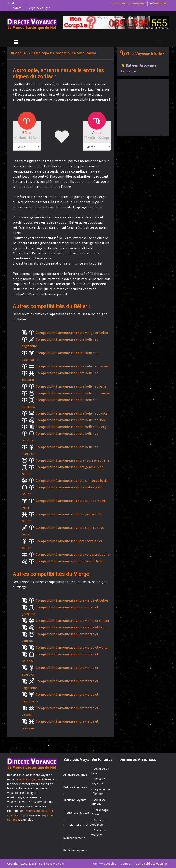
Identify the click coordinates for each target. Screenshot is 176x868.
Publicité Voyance (75, 850)
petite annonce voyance (129, 3)
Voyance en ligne (39, 8)
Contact (16, 8)
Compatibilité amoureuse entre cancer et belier (72, 480)
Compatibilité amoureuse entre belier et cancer (72, 413)
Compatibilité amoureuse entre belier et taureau (73, 393)
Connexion (160, 3)
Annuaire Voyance (75, 775)
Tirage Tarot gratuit (76, 812)
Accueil (21, 53)
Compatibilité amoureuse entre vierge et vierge (72, 647)
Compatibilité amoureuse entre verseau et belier (73, 554)
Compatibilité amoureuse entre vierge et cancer (73, 620)
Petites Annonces (75, 787)
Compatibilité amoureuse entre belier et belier (72, 386)
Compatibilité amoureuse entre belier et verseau (73, 366)
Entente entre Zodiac (78, 825)
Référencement (74, 838)
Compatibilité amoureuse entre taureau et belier (73, 460)
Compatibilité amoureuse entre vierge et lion (70, 627)
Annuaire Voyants (75, 800)
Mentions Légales (104, 864)
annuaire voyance (28, 779)
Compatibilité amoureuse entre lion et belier (70, 561)
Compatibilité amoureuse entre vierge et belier (72, 333)
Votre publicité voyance (152, 864)
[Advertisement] (146, 107)
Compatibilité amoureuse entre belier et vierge (72, 427)
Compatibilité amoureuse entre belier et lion (70, 420)
